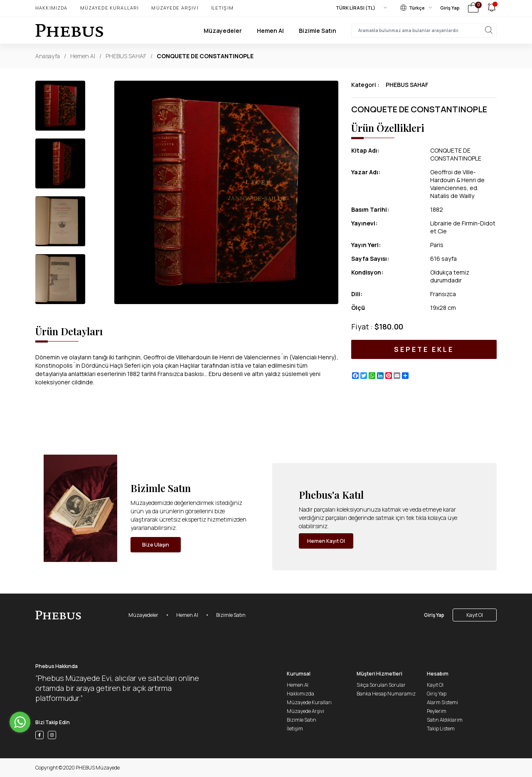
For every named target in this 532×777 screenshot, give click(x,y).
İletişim (222, 8)
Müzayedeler (223, 31)
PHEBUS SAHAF (126, 56)
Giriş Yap (450, 8)
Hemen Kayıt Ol (326, 541)
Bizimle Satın (318, 31)
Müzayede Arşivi (175, 8)
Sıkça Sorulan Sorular (381, 685)
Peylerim (437, 711)
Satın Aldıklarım (445, 720)
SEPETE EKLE (424, 349)
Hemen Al (270, 31)
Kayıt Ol (475, 615)
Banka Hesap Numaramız (386, 694)
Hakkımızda (52, 8)
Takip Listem (441, 729)
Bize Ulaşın (156, 545)
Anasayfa (48, 56)
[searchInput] (424, 30)
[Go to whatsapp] (20, 722)
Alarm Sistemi (442, 702)
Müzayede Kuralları (110, 8)
